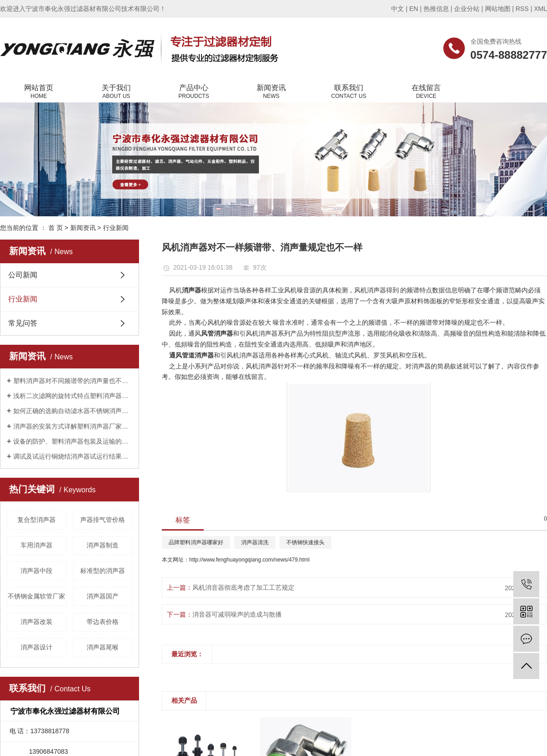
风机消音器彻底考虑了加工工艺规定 (243, 587)
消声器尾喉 (103, 647)
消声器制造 (103, 545)
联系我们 (349, 92)
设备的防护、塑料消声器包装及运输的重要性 (73, 441)
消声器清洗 (255, 542)
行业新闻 (116, 228)
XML (540, 9)
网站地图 (498, 9)
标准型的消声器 (103, 571)
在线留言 (426, 92)
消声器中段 (36, 571)
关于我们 (116, 92)
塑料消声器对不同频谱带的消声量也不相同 (73, 381)
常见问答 (23, 323)
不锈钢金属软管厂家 (36, 596)
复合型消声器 (36, 520)
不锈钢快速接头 (305, 542)
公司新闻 (23, 275)
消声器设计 (36, 647)
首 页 (56, 228)
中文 (397, 9)
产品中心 (194, 92)
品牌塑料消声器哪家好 (196, 542)
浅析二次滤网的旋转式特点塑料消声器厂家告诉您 (73, 396)
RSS (522, 9)
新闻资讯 (271, 92)
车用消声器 (36, 545)
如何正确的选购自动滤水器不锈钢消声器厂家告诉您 (73, 411)
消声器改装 (36, 622)
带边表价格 (103, 622)
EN (414, 9)
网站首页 (39, 92)
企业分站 (467, 9)
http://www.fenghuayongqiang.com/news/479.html (249, 560)
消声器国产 (103, 596)
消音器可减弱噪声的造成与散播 (237, 614)
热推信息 (436, 9)
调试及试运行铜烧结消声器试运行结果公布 (73, 456)
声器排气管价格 (103, 520)
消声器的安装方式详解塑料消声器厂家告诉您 (73, 426)
